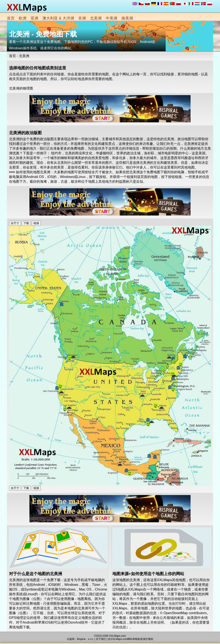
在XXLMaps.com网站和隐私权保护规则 (131, 639)
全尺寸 (15, 223)
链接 (36, 223)
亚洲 (34, 18)
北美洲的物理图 (21, 88)
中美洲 (112, 18)
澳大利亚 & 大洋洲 (58, 18)
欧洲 (23, 18)
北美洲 (96, 18)
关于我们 (101, 639)
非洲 (82, 18)
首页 (11, 18)
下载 (26, 223)
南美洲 (127, 18)
